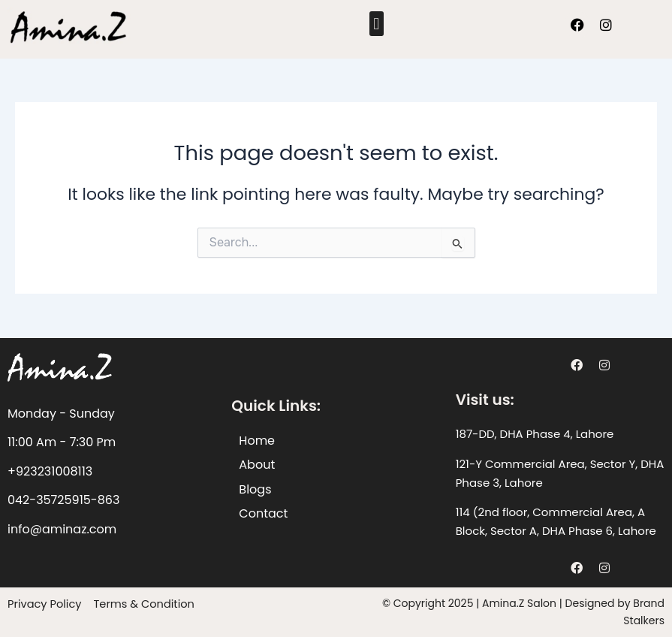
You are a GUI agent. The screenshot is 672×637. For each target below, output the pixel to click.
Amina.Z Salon (519, 603)
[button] (377, 24)
